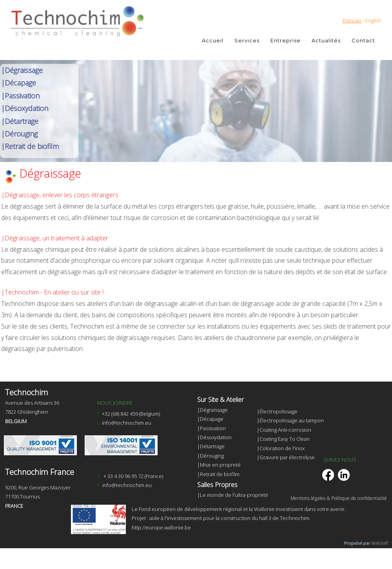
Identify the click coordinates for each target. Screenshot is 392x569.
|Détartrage (20, 121)
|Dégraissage (22, 70)
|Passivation (20, 96)
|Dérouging (19, 134)
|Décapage (19, 83)
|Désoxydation (25, 108)
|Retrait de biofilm (30, 146)
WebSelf (380, 543)
